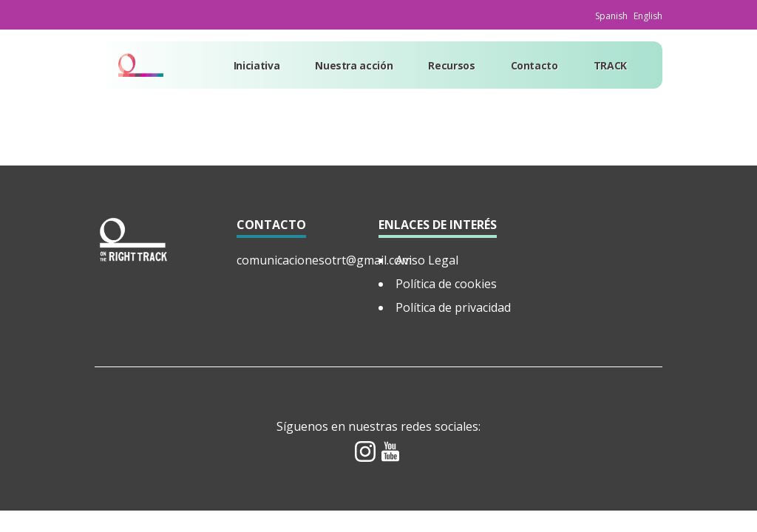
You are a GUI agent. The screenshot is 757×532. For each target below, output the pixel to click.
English (648, 16)
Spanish (611, 16)
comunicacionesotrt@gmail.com (324, 260)
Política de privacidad (453, 307)
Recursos (451, 65)
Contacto (534, 65)
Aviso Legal (427, 260)
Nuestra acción (354, 65)
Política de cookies (446, 284)
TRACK (610, 65)
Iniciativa (257, 65)
